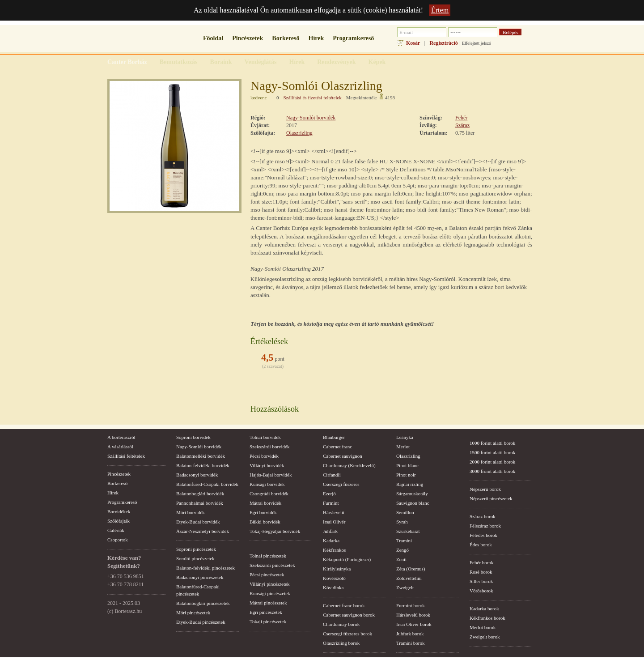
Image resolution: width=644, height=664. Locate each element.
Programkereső (353, 38)
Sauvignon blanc (413, 503)
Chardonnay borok (341, 624)
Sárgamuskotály (412, 494)
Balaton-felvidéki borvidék (203, 465)
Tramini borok (410, 643)
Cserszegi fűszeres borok (347, 634)
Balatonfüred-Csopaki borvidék (207, 484)
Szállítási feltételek (126, 456)
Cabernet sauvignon (343, 456)
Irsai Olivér (334, 522)
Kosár (413, 43)
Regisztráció (443, 43)
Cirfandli (332, 475)
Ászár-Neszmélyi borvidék (203, 531)
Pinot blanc (407, 465)
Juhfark (330, 531)
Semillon (405, 512)
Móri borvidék (191, 512)
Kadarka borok (484, 609)
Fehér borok (481, 562)
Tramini (404, 541)
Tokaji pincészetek (268, 621)
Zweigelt (405, 587)
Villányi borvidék (267, 465)
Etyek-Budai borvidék (198, 522)
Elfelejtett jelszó (477, 43)
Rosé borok (481, 572)
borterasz (141, 41)
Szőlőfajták (119, 521)
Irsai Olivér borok (414, 624)
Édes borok (481, 545)
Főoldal (213, 38)
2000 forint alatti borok (492, 462)
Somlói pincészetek (195, 558)
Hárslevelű (334, 512)
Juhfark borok (410, 634)
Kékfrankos (334, 550)
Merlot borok (483, 627)
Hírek (316, 38)
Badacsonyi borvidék (197, 475)
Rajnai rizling (410, 484)
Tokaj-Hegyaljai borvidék (275, 531)
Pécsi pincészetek (267, 575)
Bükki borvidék (265, 522)
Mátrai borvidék (265, 503)
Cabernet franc (337, 447)
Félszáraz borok (485, 526)
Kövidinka (333, 587)
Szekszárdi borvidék (270, 447)
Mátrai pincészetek (268, 603)
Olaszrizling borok (341, 643)
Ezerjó (329, 494)
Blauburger (334, 437)
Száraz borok (483, 516)
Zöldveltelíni (409, 578)
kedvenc (259, 98)
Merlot (403, 447)
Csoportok (118, 540)
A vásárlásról (120, 447)
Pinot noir (406, 475)
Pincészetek (248, 38)
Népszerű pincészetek (491, 498)
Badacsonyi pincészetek (200, 577)
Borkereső (286, 38)
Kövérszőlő (334, 578)
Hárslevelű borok (413, 615)
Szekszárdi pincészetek (272, 565)
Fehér (461, 118)
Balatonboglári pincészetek (203, 603)
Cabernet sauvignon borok (349, 615)
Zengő (402, 550)
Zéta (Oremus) (411, 569)
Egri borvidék (263, 512)
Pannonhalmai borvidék (200, 503)
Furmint (331, 503)
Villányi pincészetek (269, 584)
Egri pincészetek (266, 612)
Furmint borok (411, 605)
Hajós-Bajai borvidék (271, 475)
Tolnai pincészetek (268, 556)
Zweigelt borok (485, 637)
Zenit (401, 559)
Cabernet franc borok (344, 605)
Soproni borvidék (193, 437)
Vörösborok (481, 591)
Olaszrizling (299, 133)
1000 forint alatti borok (492, 443)
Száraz (462, 125)
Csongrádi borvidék (269, 494)
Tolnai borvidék (265, 437)
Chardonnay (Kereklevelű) (349, 465)
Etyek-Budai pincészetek (201, 622)
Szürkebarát (408, 531)
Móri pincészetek (193, 613)
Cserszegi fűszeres (341, 484)
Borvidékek (119, 511)
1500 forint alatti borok (492, 452)
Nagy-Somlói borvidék (311, 118)
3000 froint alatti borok (492, 471)
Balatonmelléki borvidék (201, 456)
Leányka (405, 437)
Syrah (402, 522)
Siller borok (481, 581)
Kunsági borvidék (267, 484)
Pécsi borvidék (264, 456)
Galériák (116, 530)
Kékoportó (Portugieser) (347, 559)
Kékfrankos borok (487, 618)
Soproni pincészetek (196, 549)
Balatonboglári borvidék (200, 494)
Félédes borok (483, 535)
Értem (440, 10)
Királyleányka (337, 569)
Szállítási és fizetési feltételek (312, 98)
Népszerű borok (485, 489)
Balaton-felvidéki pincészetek (205, 568)
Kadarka (331, 541)
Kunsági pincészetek (270, 593)
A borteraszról (121, 437)
